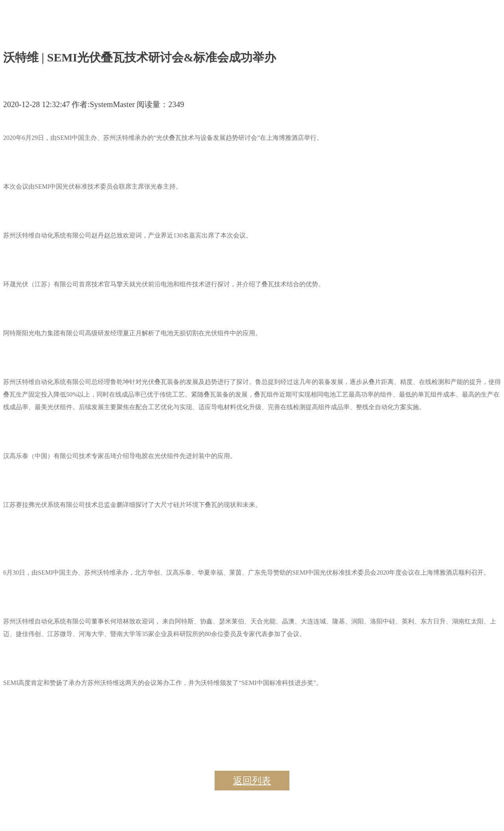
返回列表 (252, 781)
